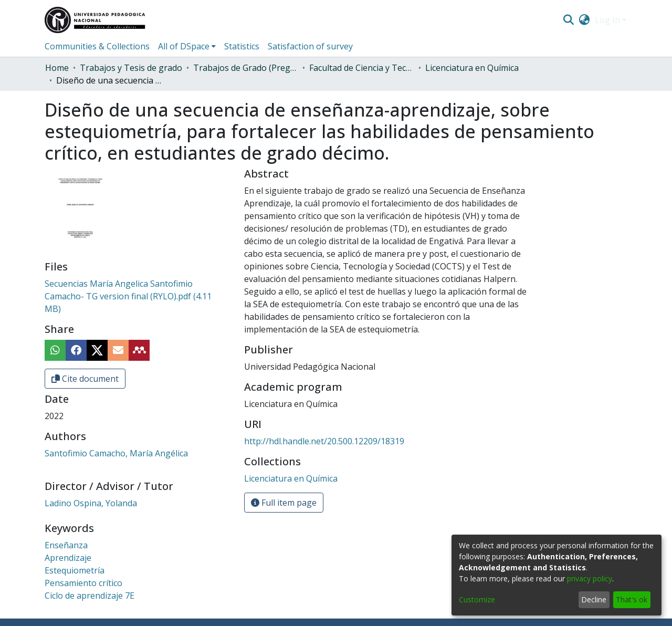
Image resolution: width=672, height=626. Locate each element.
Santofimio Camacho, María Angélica (116, 453)
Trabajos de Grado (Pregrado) (246, 68)
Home (57, 68)
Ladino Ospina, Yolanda (91, 503)
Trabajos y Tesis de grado (131, 68)
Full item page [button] (284, 503)
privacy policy (590, 578)
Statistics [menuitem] (242, 46)
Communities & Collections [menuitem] (97, 46)
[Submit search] (568, 20)
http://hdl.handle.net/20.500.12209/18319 (324, 441)
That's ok (632, 599)
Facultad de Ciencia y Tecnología (362, 68)
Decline (594, 599)
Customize (477, 599)
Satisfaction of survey (310, 46)
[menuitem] (585, 20)
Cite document (85, 379)
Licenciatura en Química (472, 68)
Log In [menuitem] (607, 20)
